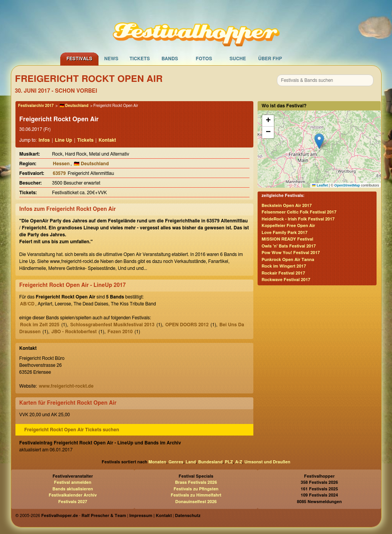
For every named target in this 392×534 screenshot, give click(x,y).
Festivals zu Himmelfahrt (196, 495)
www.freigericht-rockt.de (66, 386)
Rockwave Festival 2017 (286, 280)
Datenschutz (188, 516)
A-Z (239, 462)
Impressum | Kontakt (151, 516)
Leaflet (320, 185)
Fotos (204, 59)
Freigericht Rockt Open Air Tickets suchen (72, 430)
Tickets (140, 59)
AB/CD (27, 304)
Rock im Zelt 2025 (40, 325)
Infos (44, 140)
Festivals (79, 59)
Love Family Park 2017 (284, 233)
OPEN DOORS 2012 (187, 325)
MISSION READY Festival (287, 239)
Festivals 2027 (73, 502)
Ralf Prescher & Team (104, 516)
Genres (176, 462)
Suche (238, 59)
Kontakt (107, 140)
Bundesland (210, 462)
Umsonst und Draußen (267, 462)
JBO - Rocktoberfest (74, 332)
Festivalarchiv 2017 (36, 106)
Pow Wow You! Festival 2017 (291, 253)
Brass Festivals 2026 (196, 482)
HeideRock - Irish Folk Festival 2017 (298, 219)
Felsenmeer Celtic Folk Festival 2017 (299, 212)
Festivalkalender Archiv (73, 495)
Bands (170, 59)
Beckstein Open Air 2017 (287, 206)
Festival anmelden (73, 482)
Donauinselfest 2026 (196, 502)
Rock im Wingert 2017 (284, 266)
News (111, 59)
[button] (319, 141)
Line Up (64, 140)
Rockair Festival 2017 (283, 273)
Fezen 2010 (120, 332)
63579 (59, 173)
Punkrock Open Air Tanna (288, 260)
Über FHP (270, 59)
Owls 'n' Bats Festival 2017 (288, 246)
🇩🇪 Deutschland (74, 106)
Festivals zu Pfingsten (196, 489)
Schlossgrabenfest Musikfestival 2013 (112, 325)
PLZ (229, 462)
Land (191, 462)
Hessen (61, 164)
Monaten (157, 462)
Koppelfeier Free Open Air (288, 226)
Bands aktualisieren (73, 489)
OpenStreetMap (347, 185)
